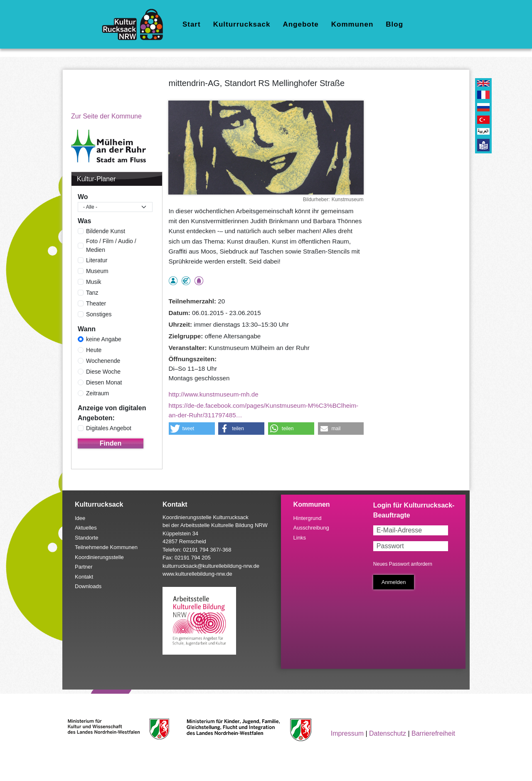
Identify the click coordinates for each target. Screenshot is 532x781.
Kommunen (352, 24)
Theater (96, 303)
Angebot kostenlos (186, 281)
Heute (94, 350)
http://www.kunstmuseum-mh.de (214, 394)
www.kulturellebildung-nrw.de (197, 574)
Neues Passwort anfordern (403, 564)
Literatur (97, 260)
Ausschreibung (311, 528)
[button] (192, 429)
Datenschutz (388, 733)
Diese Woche (103, 372)
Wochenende (103, 361)
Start (192, 24)
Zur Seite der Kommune (106, 116)
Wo (83, 197)
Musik (94, 282)
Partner (84, 567)
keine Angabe (104, 339)
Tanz (92, 293)
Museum (97, 271)
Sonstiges (99, 314)
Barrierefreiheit (433, 733)
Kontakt (84, 577)
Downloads (88, 586)
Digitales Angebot (109, 428)
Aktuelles (86, 528)
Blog (394, 24)
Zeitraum (97, 393)
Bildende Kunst (106, 231)
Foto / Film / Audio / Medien (111, 245)
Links (300, 538)
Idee (80, 518)
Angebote (300, 24)
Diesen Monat (104, 382)
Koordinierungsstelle (99, 557)
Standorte (86, 538)
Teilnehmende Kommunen (106, 547)
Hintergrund (308, 518)
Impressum (347, 733)
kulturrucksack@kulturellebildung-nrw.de (211, 566)
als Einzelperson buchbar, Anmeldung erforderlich (173, 281)
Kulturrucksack (242, 24)
